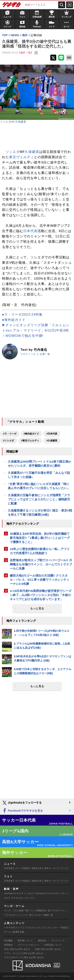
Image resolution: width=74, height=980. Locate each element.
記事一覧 (45, 354)
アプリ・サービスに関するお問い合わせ (23, 953)
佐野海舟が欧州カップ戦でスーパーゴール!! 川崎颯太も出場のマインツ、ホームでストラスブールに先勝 (41, 564)
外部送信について (53, 945)
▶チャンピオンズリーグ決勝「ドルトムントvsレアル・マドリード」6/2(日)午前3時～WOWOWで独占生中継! (36, 330)
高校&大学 (36, 868)
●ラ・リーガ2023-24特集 (22, 315)
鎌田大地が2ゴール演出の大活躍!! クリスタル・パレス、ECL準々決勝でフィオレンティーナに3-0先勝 (40, 580)
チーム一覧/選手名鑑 (14, 932)
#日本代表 (52, 434)
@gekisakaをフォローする (22, 803)
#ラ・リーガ (10, 434)
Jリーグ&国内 (22, 868)
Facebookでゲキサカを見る (22, 811)
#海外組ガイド (31, 434)
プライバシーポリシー (28, 945)
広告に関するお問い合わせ (17, 949)
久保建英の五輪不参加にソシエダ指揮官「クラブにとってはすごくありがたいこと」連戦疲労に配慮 (39, 499)
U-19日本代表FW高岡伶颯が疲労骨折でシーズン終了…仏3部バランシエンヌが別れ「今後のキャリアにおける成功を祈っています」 (41, 595)
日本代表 (30, 231)
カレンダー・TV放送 (57, 928)
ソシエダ (6, 122)
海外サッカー (51, 868)
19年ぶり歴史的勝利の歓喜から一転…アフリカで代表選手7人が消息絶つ (40, 551)
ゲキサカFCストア (13, 928)
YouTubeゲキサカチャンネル (18, 893)
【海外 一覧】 (26, 53)
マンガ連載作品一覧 (40, 910)
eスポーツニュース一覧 (20, 915)
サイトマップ (58, 941)
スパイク (64, 868)
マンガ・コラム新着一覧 (16, 910)
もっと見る (37, 608)
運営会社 (42, 941)
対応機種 (8, 941)
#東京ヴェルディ (30, 441)
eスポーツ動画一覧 (44, 915)
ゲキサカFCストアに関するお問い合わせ (24, 957)
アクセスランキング (34, 928)
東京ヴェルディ (22, 157)
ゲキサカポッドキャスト (23, 898)
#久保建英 (52, 441)
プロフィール (28, 354)
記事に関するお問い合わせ (48, 949)
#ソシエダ (9, 441)
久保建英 (21, 122)
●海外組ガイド (14, 320)
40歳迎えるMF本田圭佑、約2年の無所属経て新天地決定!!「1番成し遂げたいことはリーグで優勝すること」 (40, 538)
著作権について (25, 941)
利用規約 (8, 945)
